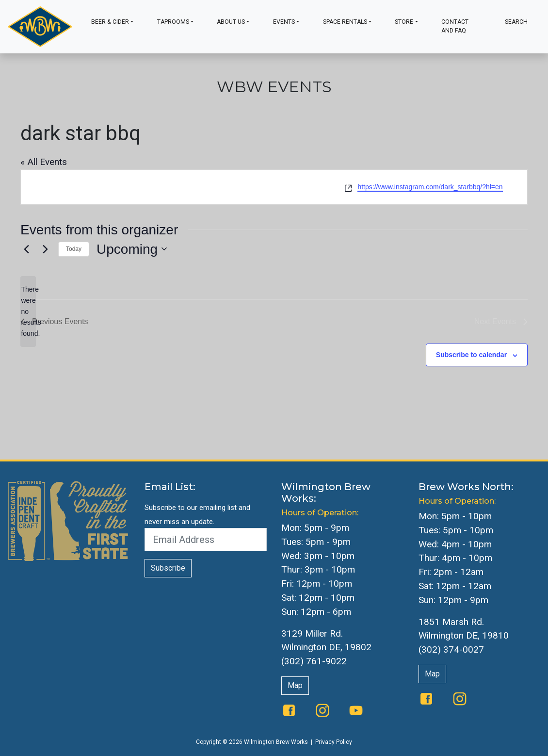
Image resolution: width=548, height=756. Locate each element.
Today (74, 249)
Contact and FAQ (455, 26)
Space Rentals (345, 22)
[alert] (28, 311)
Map (295, 685)
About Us (231, 22)
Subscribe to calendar (471, 355)
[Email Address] (206, 540)
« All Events (44, 162)
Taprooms (173, 22)
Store (404, 22)
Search (516, 22)
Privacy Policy (334, 742)
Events (284, 22)
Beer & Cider (110, 22)
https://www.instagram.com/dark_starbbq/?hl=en (430, 187)
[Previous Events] (26, 249)
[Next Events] (45, 249)
